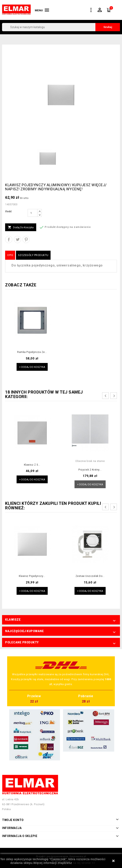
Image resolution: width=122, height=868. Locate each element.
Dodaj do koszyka (21, 227)
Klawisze (13, 620)
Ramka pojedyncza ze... (32, 352)
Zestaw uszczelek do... (90, 576)
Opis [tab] (10, 255)
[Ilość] (33, 213)
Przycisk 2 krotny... (90, 470)
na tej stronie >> (84, 863)
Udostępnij (9, 239)
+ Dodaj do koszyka (32, 367)
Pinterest (26, 239)
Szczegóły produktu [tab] (33, 255)
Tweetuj (18, 239)
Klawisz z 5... (32, 465)
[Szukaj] (61, 27)
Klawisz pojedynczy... (32, 576)
